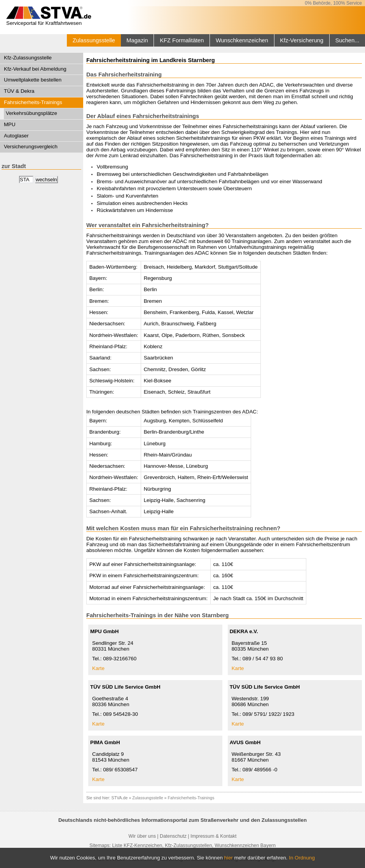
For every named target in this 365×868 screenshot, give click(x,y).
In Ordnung (302, 858)
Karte (98, 668)
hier (229, 858)
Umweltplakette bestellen (33, 80)
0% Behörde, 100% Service (333, 3)
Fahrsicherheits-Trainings (33, 102)
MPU (10, 124)
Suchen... (347, 40)
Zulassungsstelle (94, 40)
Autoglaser (16, 136)
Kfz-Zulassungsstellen (188, 845)
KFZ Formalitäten (182, 40)
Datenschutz (173, 836)
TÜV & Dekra (19, 91)
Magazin (137, 40)
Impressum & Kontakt (213, 836)
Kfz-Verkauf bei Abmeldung (35, 69)
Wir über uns (142, 836)
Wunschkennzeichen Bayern (245, 845)
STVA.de (120, 798)
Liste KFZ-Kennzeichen (137, 845)
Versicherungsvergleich (31, 147)
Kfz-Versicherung (302, 40)
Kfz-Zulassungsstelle (28, 58)
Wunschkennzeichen (242, 40)
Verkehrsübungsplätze (31, 113)
